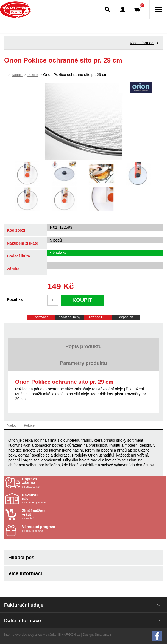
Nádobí (17, 75)
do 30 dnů (54, 514)
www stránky (47, 635)
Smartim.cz (103, 635)
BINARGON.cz (69, 635)
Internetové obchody (19, 635)
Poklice (33, 75)
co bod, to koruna (54, 529)
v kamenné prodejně (54, 499)
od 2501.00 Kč (93, 483)
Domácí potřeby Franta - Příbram (16, 10)
